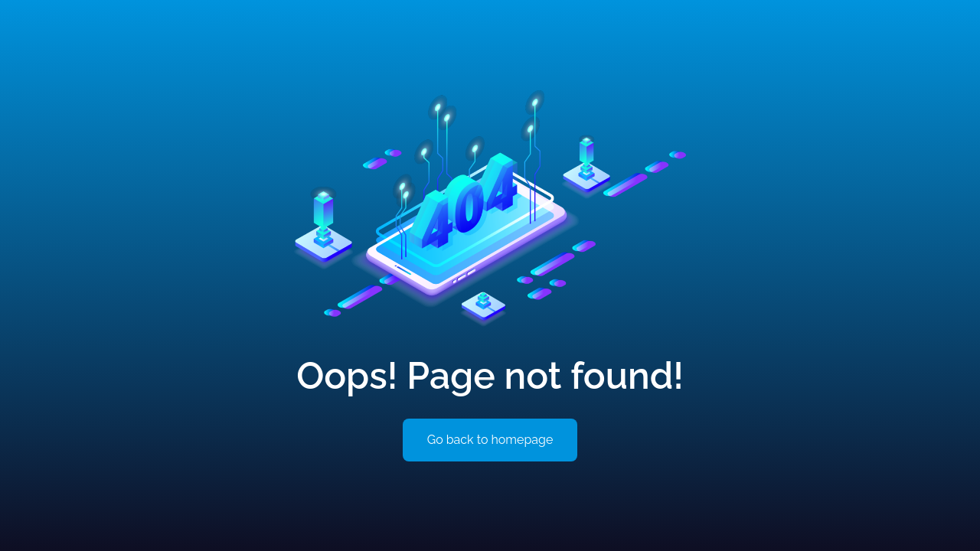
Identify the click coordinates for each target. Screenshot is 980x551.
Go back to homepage (490, 440)
